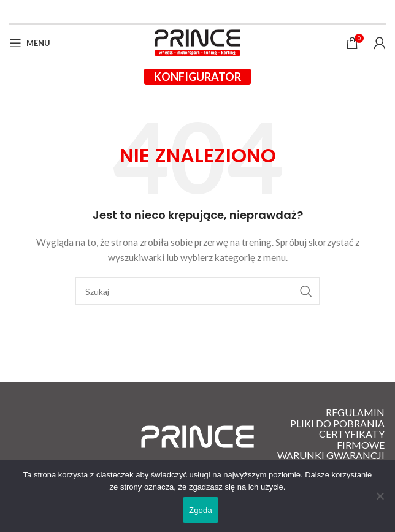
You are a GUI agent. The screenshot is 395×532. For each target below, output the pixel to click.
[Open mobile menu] (30, 43)
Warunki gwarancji (331, 455)
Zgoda (201, 510)
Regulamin (355, 412)
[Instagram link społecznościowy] (204, 12)
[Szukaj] (197, 291)
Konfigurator (197, 77)
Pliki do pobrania (337, 424)
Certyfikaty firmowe (352, 439)
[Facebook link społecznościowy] (190, 12)
